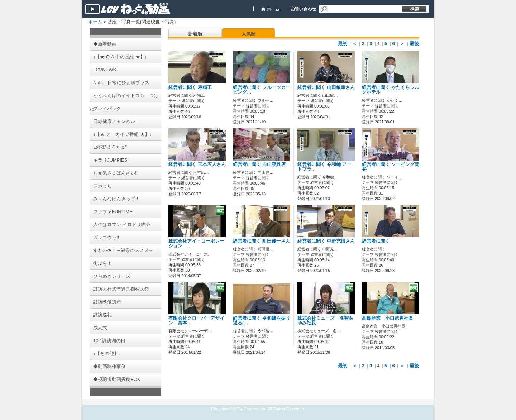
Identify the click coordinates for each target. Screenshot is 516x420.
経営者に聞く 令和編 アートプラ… (324, 167)
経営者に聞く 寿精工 (190, 87)
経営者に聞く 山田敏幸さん (326, 87)
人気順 (249, 34)
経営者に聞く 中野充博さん (326, 241)
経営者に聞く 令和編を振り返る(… (262, 321)
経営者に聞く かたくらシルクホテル (391, 90)
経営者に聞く (376, 241)
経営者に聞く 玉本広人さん (197, 164)
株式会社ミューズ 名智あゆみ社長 (325, 321)
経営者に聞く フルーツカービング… (262, 90)
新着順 (195, 34)
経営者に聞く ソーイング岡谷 (391, 167)
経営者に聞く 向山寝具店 (259, 164)
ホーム (95, 22)
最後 (414, 44)
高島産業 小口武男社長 (388, 318)
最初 (343, 44)
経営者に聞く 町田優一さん (262, 241)
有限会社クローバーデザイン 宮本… (196, 321)
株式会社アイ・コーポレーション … (196, 244)
